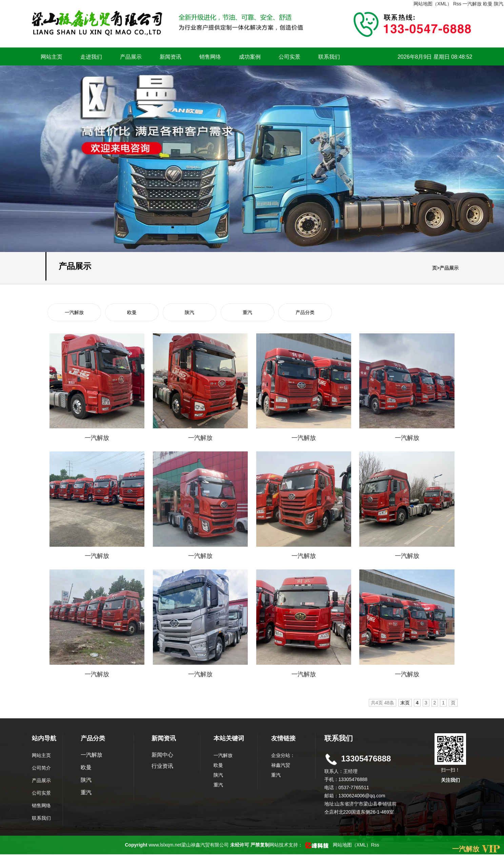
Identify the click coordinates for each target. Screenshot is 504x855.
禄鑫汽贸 (281, 765)
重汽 (247, 312)
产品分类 (305, 312)
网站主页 (52, 57)
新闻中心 (162, 755)
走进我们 (91, 57)
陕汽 (499, 4)
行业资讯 (162, 766)
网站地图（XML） (433, 4)
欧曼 (488, 4)
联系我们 (329, 57)
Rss (457, 4)
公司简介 (41, 768)
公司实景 (289, 57)
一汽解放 (472, 4)
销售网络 (210, 57)
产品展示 (131, 57)
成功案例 (250, 57)
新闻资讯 (170, 57)
